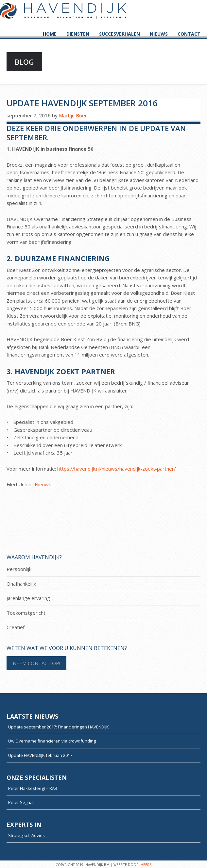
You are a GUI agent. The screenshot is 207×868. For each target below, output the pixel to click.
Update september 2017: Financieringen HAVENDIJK (59, 727)
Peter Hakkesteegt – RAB (33, 788)
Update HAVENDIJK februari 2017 (40, 755)
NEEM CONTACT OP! (36, 663)
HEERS (146, 865)
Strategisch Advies (26, 835)
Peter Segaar (21, 802)
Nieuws (43, 484)
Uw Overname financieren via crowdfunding (53, 741)
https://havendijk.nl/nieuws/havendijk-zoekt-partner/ (117, 469)
